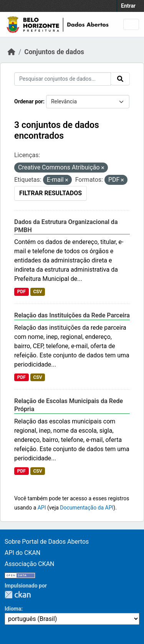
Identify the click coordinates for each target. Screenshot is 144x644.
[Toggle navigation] (131, 24)
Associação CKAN (30, 564)
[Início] (12, 52)
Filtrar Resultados (50, 193)
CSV (37, 292)
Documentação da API (87, 508)
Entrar (128, 6)
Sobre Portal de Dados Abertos (47, 542)
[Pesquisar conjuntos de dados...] (63, 79)
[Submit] (120, 79)
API (42, 508)
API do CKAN (22, 553)
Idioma (13, 609)
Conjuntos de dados (54, 52)
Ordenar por (29, 101)
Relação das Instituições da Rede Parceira (72, 315)
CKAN (18, 595)
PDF (22, 292)
